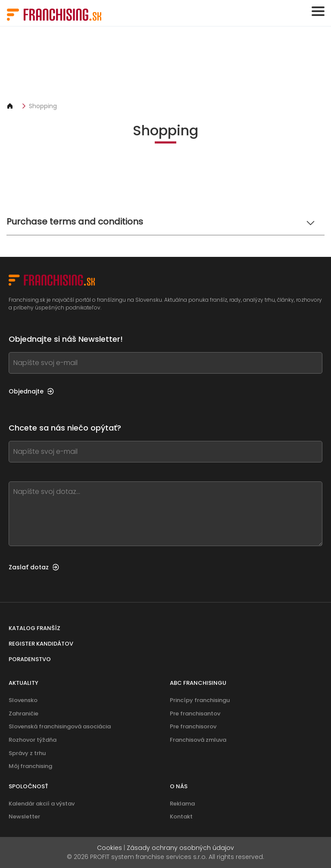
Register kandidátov (41, 644)
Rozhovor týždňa (33, 740)
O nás (179, 786)
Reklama (182, 804)
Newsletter (24, 816)
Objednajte (31, 391)
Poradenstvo (30, 659)
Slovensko (23, 700)
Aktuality (23, 683)
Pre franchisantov (195, 713)
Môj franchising (30, 766)
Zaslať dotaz (34, 567)
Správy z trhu (27, 753)
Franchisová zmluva (198, 740)
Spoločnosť (28, 786)
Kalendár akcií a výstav (42, 804)
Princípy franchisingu (200, 700)
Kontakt (181, 816)
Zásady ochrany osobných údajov (180, 848)
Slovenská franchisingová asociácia (60, 726)
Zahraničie (23, 713)
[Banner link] (165, 64)
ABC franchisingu (198, 683)
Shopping (43, 106)
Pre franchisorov (193, 726)
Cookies (109, 848)
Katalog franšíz (34, 628)
